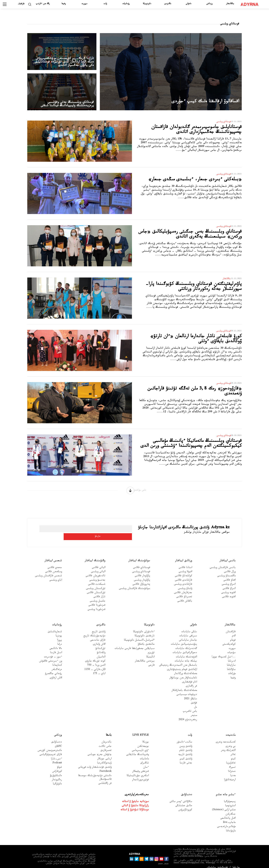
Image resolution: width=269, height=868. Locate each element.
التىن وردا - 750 (96, 660)
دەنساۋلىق (57, 737)
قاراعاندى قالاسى (183, 575)
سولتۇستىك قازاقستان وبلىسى (134, 583)
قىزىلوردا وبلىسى (96, 604)
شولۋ (60, 762)
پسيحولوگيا (230, 796)
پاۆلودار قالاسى (142, 571)
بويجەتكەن (143, 741)
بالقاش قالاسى (185, 596)
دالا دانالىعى (56, 643)
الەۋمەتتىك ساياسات (186, 652)
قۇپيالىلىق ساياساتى (217, 863)
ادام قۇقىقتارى (190, 677)
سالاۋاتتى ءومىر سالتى (181, 796)
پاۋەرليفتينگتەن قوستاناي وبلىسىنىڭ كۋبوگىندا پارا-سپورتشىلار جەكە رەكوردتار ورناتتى (194, 291)
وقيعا (64, 4)
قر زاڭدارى (191, 681)
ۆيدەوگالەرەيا (104, 758)
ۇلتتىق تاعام (186, 745)
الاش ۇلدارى (99, 639)
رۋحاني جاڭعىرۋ (53, 669)
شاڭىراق (144, 758)
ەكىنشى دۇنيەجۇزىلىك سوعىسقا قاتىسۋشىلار (95, 772)
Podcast (57, 758)
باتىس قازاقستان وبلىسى (223, 562)
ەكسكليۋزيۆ (56, 770)
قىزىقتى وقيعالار (141, 766)
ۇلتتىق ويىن (186, 741)
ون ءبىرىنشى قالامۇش (51, 656)
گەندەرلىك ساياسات (186, 643)
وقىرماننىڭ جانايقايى (137, 750)
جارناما (236, 863)
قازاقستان (231, 627)
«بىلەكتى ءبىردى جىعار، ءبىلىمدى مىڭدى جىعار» (194, 183)
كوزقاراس (57, 766)
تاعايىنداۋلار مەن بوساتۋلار (183, 673)
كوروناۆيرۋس (185, 805)
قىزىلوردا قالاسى (97, 600)
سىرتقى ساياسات (188, 631)
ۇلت (105, 4)
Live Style (141, 730)
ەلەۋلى (189, 4)
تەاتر (233, 750)
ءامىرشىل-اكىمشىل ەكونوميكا (139, 635)
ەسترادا (232, 766)
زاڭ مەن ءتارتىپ (43, 4)
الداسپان (101, 652)
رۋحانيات (126, 4)
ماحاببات (144, 754)
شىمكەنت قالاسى (97, 579)
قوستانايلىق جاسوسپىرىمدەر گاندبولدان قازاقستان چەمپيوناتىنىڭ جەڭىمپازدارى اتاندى (190, 131)
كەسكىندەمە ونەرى (226, 737)
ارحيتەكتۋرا (230, 775)
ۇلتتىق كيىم (186, 754)
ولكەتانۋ (101, 648)
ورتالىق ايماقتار (184, 555)
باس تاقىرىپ (190, 706)
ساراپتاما (231, 660)
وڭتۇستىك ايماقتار (95, 555)
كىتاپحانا (57, 660)
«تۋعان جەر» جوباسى (100, 750)
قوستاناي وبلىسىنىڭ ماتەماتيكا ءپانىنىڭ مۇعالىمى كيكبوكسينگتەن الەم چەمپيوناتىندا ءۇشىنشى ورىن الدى (192, 448)
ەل (196, 702)
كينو (233, 754)
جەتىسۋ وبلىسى (97, 575)
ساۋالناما (231, 664)
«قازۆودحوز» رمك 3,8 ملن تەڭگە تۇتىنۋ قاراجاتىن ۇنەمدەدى (195, 393)
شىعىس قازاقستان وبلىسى (48, 571)
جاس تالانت (105, 741)
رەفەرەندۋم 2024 (188, 715)
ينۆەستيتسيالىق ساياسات (184, 639)
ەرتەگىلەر (57, 664)
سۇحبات (231, 648)
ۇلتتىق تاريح (99, 627)
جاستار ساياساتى (188, 635)
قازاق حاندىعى (98, 635)
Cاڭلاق (58, 741)
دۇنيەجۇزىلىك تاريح (94, 631)
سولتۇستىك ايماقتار (139, 555)
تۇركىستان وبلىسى (96, 583)
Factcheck (106, 766)
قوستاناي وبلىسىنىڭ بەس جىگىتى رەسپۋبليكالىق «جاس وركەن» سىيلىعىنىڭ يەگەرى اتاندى (193, 239)
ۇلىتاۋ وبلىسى (185, 583)
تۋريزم (151, 648)
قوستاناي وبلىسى (141, 567)
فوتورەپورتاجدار (140, 775)
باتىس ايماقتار (228, 555)
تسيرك (232, 762)
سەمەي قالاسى (55, 562)
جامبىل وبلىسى (98, 596)
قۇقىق (194, 698)
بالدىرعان (106, 737)
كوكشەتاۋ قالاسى (183, 571)
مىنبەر (194, 710)
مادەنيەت (231, 730)
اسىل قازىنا (56, 648)
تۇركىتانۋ (100, 643)
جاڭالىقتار (230, 4)
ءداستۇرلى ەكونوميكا (144, 627)
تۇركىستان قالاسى (96, 587)
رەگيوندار (57, 775)
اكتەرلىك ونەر (228, 745)
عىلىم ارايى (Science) (224, 805)
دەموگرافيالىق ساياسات (185, 648)
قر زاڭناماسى (105, 778)
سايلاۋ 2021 (191, 694)
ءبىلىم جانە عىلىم (226, 789)
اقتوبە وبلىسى (228, 587)
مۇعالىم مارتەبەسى (226, 822)
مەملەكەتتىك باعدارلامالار (184, 685)
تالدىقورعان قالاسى (95, 571)
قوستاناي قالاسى (142, 562)
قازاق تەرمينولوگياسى (51, 750)
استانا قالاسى (185, 562)
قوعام (233, 635)
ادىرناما (232, 656)
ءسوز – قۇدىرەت (53, 652)
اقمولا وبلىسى (185, 567)
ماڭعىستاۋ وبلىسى (226, 571)
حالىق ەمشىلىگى (184, 801)
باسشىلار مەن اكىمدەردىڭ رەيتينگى (178, 660)
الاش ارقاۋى (56, 673)
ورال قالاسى (230, 567)
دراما (60, 639)
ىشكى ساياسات (189, 627)
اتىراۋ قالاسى (229, 583)
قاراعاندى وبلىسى (183, 579)
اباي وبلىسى (56, 575)
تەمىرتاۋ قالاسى (184, 592)
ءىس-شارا (56, 754)
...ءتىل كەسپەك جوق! (224, 652)
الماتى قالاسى (99, 562)
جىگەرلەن (230, 809)
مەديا (233, 770)
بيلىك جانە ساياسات (186, 656)
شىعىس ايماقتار (53, 555)
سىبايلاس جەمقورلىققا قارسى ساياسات (135, 643)
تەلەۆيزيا (231, 758)
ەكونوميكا (147, 4)
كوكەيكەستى (229, 639)
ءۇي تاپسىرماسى (140, 745)
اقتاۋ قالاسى (229, 575)
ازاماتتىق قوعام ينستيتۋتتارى (182, 664)
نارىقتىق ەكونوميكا (145, 631)
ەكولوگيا (57, 779)
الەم (234, 631)
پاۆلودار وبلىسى (142, 575)
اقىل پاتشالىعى (228, 813)
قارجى (151, 660)
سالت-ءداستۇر (184, 737)
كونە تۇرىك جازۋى (95, 656)
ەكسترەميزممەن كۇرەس (50, 745)
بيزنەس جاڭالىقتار (145, 656)
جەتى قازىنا (186, 758)
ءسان (146, 762)
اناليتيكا (150, 652)
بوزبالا (146, 737)
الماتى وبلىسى (98, 567)
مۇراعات (232, 669)
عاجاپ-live (229, 817)
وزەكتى (209, 4)
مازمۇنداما (231, 826)
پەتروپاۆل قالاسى (141, 579)
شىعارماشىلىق (55, 627)
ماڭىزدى (168, 4)
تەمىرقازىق (106, 745)
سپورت (84, 4)
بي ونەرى (231, 741)
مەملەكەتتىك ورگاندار (186, 669)
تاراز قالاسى (99, 592)
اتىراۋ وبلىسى (229, 579)
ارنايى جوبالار (104, 754)
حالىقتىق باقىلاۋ (146, 639)
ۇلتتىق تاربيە (185, 750)
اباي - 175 (99, 669)
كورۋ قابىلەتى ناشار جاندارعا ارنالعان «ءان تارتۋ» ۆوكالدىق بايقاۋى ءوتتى (193, 340)
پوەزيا (59, 631)
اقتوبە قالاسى (229, 592)
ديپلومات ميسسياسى (187, 690)
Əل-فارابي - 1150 (95, 664)
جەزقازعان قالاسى (183, 587)
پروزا (60, 635)
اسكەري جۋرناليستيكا (138, 770)
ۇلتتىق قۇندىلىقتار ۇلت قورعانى (95, 762)
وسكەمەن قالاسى (54, 567)
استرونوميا (230, 801)
